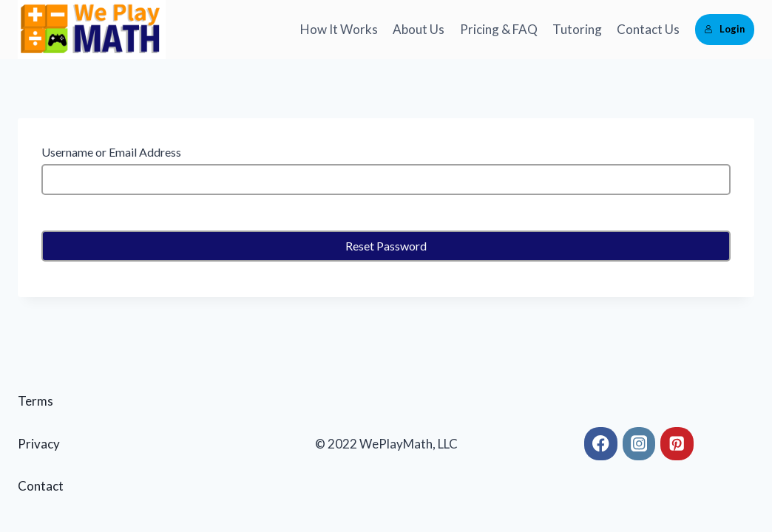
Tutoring (577, 29)
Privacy (39, 444)
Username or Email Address (111, 152)
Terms (35, 401)
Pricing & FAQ (499, 29)
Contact (41, 486)
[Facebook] (601, 444)
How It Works (339, 29)
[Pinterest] (677, 444)
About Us (419, 29)
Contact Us (648, 29)
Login (724, 29)
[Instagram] (639, 444)
